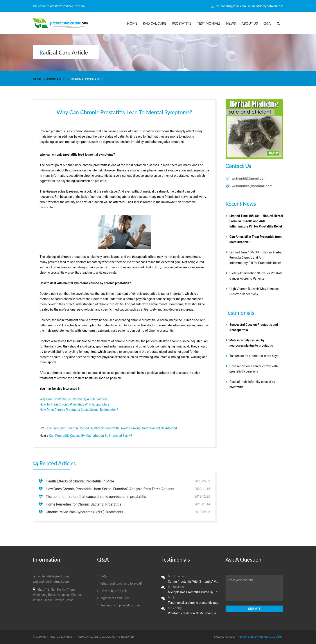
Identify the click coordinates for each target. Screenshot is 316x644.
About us (250, 23)
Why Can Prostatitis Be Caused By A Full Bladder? (73, 399)
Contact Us (238, 166)
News (231, 23)
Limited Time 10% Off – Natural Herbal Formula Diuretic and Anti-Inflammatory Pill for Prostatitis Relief (256, 258)
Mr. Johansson (190, 580)
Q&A (267, 23)
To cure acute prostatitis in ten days (254, 356)
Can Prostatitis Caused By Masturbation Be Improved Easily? (90, 436)
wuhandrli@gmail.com (249, 178)
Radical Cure (154, 23)
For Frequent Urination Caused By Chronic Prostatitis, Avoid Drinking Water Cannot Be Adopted (112, 428)
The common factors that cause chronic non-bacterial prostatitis (96, 497)
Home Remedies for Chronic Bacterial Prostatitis (83, 505)
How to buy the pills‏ (112, 591)
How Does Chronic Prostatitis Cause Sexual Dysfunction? (79, 410)
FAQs (102, 577)
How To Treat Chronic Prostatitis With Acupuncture (74, 405)
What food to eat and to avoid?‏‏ (120, 584)
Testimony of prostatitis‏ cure (118, 606)
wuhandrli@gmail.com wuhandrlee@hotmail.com (250, 6)
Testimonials (209, 23)
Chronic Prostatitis (87, 79)
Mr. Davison (190, 590)
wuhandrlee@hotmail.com (252, 186)
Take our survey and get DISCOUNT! (259, 637)
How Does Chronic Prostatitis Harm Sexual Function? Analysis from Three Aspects (110, 489)
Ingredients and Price (113, 598)
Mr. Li (190, 601)
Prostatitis (182, 23)
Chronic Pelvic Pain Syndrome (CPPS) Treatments (84, 512)
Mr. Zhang (190, 611)
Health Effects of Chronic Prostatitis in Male (80, 481)
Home (132, 23)
